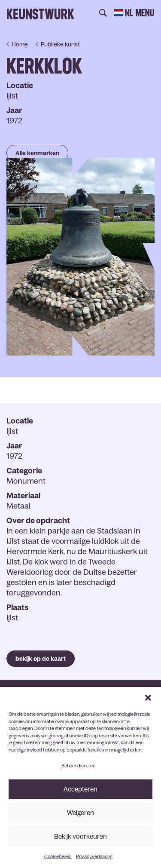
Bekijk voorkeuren (80, 836)
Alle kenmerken (37, 153)
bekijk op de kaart (41, 659)
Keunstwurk (40, 14)
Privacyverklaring (94, 856)
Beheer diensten (78, 766)
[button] (148, 698)
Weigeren (80, 813)
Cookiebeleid (58, 856)
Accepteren (80, 789)
